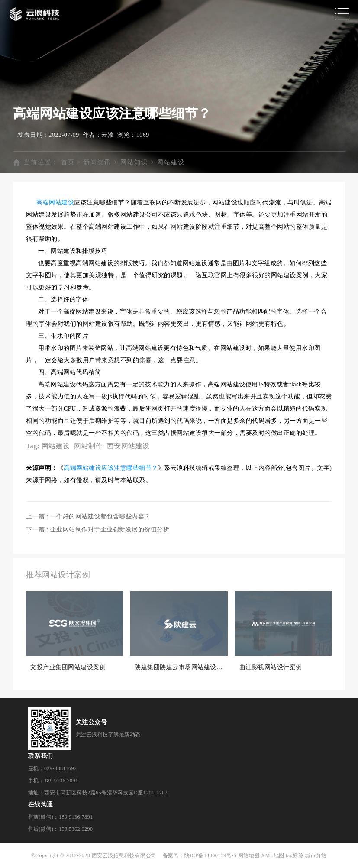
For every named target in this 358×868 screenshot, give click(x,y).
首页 (68, 162)
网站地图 (249, 855)
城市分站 (316, 855)
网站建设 (171, 162)
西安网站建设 (128, 446)
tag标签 (295, 855)
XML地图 (273, 855)
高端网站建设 (55, 202)
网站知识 (134, 162)
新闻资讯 (97, 162)
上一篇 (88, 517)
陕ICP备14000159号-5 (211, 855)
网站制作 (88, 446)
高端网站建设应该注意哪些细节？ (111, 468)
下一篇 (98, 530)
